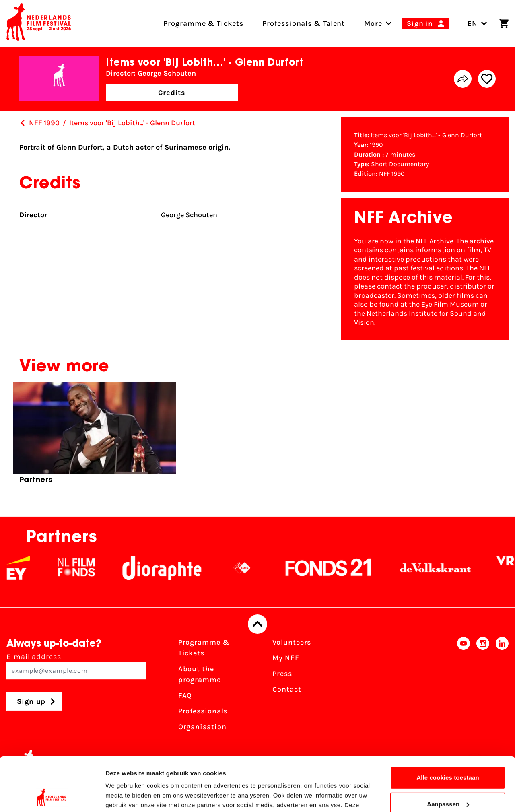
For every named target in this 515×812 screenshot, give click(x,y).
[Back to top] (257, 624)
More (373, 23)
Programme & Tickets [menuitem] (203, 23)
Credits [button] (172, 93)
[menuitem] (373, 23)
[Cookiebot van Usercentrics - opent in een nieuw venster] (52, 796)
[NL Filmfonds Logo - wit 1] (84, 568)
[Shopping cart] (504, 23)
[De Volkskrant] (443, 568)
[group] (94, 436)
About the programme (200, 674)
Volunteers (292, 642)
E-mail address (76, 666)
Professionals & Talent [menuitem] (304, 23)
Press (282, 674)
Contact (287, 689)
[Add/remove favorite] (487, 79)
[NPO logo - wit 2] (249, 568)
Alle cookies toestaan (448, 727)
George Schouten (189, 215)
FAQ (185, 695)
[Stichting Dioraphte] (169, 568)
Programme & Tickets (204, 648)
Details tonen (125, 796)
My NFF (286, 658)
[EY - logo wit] (26, 568)
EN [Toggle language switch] (477, 23)
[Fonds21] (336, 568)
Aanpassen (448, 753)
